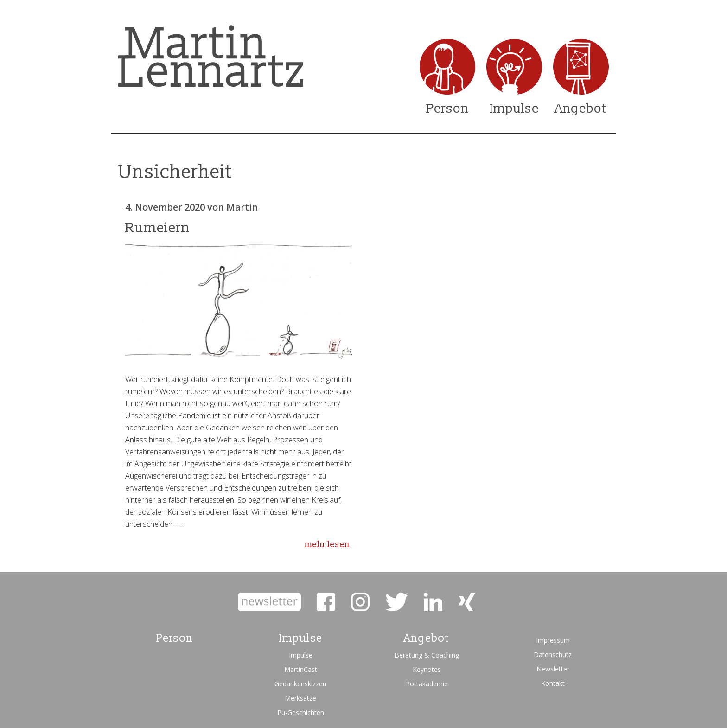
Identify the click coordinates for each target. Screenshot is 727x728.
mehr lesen (327, 545)
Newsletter (553, 669)
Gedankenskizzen (300, 684)
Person (447, 109)
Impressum (553, 640)
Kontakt (553, 683)
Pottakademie (427, 684)
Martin (242, 207)
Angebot (581, 109)
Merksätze (300, 698)
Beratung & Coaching (427, 655)
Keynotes (427, 669)
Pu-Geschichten (301, 712)
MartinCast (301, 669)
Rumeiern (158, 228)
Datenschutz (553, 655)
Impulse (514, 109)
